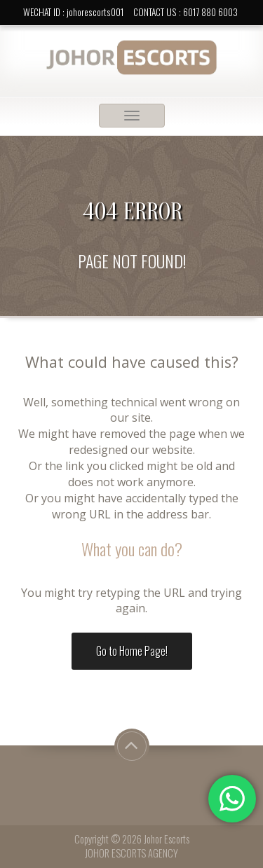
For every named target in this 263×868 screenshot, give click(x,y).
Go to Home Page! (132, 651)
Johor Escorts (167, 839)
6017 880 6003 (210, 12)
